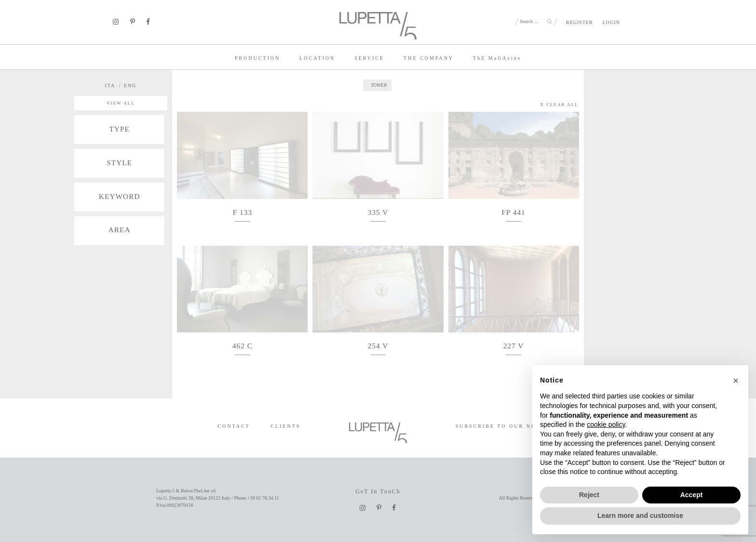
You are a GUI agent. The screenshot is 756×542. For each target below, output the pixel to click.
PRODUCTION (257, 58)
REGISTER (580, 22)
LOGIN (611, 22)
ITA (110, 86)
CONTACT (234, 426)
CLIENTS (285, 426)
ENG (130, 86)
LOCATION (317, 58)
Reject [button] (589, 495)
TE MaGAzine (497, 58)
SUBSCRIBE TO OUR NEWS (501, 426)
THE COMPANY (429, 58)
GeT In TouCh (378, 491)
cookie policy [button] (606, 424)
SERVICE (369, 58)
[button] (736, 381)
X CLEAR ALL (559, 105)
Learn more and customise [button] (640, 516)
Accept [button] (692, 495)
